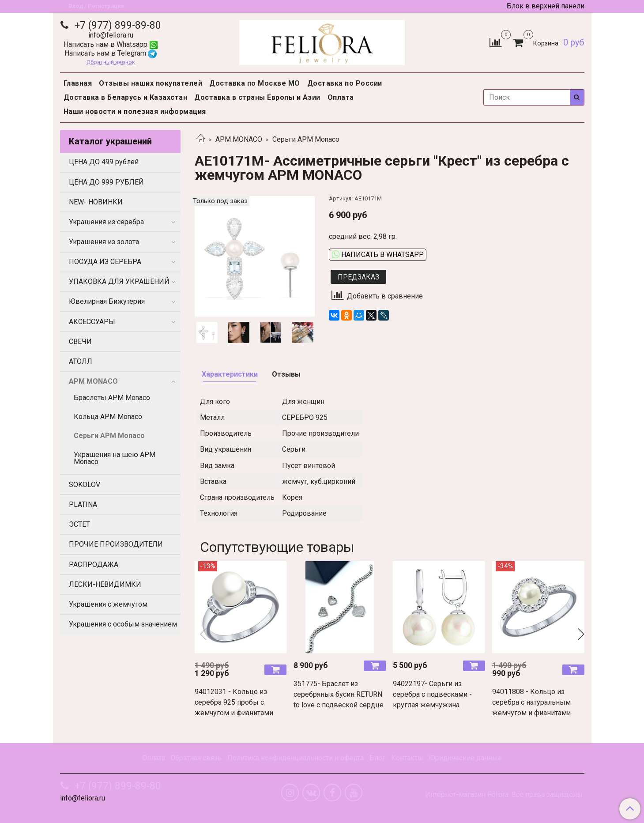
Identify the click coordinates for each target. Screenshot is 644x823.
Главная (78, 83)
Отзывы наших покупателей (151, 83)
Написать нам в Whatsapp (111, 44)
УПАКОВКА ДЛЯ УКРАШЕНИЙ (119, 281)
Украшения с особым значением (123, 624)
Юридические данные (465, 758)
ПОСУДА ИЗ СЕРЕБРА (105, 262)
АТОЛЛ (81, 361)
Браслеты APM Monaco (112, 398)
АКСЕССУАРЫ (92, 322)
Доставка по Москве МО (255, 83)
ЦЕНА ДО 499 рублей (104, 162)
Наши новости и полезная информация (135, 111)
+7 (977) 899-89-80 (117, 25)
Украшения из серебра (106, 222)
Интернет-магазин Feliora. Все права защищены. (505, 795)
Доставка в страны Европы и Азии (257, 97)
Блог (377, 758)
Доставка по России (345, 83)
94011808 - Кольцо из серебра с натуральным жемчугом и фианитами (531, 702)
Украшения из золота (104, 242)
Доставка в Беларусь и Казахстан (126, 97)
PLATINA (83, 504)
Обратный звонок (111, 62)
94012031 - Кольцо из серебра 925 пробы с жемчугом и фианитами (234, 702)
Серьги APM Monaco (306, 139)
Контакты (407, 758)
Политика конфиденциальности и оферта (296, 758)
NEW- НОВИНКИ (96, 202)
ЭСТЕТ (79, 524)
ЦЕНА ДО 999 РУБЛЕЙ (106, 182)
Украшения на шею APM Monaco (115, 458)
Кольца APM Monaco (108, 417)
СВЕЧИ (80, 342)
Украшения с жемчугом (108, 604)
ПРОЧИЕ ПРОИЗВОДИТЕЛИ (116, 544)
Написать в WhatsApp (378, 255)
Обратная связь (196, 758)
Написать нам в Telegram (111, 53)
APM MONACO (239, 139)
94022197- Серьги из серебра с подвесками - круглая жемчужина (432, 694)
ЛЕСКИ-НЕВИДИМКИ (105, 584)
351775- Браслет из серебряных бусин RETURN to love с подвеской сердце (339, 694)
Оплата (341, 97)
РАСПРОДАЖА (94, 564)
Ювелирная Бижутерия (107, 301)
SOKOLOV (85, 485)
